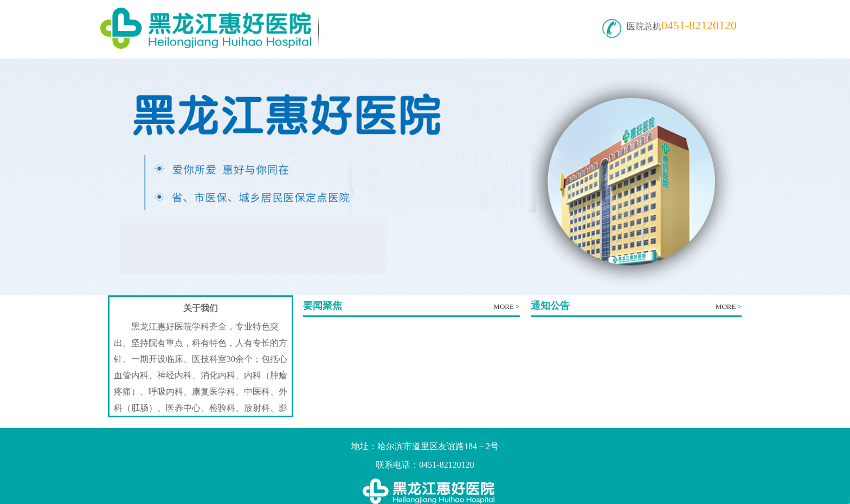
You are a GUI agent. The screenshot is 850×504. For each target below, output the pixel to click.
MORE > (506, 306)
